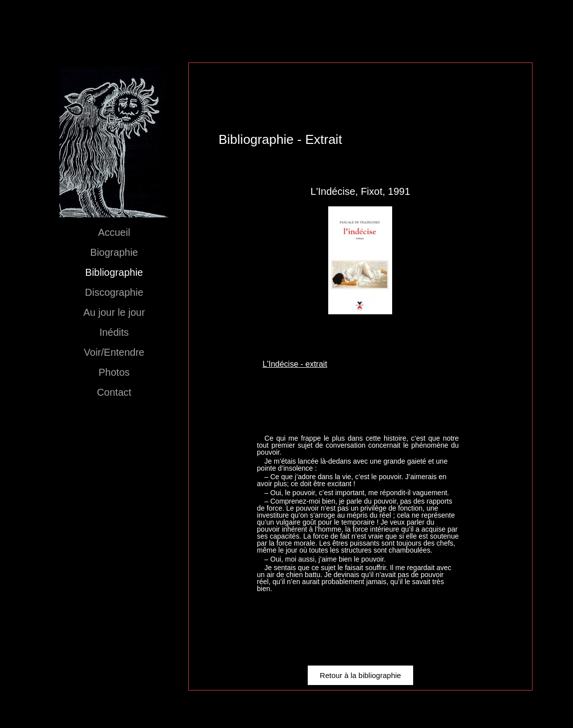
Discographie (114, 292)
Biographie (114, 252)
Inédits (114, 332)
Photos (114, 372)
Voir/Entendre (114, 352)
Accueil (114, 232)
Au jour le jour (114, 312)
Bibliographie (114, 272)
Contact (114, 392)
